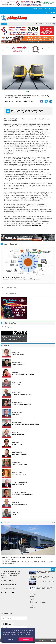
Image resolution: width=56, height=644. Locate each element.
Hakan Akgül (15, 442)
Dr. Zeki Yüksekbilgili (18, 412)
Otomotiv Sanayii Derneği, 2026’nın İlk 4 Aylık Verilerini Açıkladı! (45, 588)
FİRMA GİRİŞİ (37, 9)
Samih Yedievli (16, 502)
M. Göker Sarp (16, 462)
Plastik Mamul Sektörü (18, 364)
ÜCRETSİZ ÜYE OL (49, 9)
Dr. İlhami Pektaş (17, 392)
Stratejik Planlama (17, 444)
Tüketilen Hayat (17, 384)
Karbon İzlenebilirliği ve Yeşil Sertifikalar (23, 374)
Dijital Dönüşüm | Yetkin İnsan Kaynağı (22, 494)
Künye (32, 597)
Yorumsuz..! (15, 514)
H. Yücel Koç (15, 432)
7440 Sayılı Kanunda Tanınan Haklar (22, 404)
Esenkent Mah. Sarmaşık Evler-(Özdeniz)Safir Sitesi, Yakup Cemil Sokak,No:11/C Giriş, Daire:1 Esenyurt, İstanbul (12, 575)
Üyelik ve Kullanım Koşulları (38, 602)
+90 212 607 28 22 (7, 581)
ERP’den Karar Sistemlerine (19, 464)
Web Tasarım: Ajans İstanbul (47, 640)
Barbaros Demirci (17, 362)
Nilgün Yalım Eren (17, 472)
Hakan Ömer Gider (17, 452)
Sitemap (33, 608)
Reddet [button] (10, 639)
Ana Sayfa (33, 594)
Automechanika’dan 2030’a (19, 504)
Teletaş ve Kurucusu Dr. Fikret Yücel (22, 394)
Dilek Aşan (15, 372)
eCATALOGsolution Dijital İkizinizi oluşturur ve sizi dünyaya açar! (22, 279)
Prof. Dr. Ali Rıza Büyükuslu (19, 482)
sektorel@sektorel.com (9, 585)
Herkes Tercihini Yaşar (18, 434)
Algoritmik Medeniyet (18, 484)
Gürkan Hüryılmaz (17, 422)
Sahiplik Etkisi (16, 414)
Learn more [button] (28, 635)
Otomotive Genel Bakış (18, 354)
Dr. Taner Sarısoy (17, 402)
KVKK (32, 599)
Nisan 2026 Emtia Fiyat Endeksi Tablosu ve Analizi (26, 424)
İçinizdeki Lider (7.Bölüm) (19, 474)
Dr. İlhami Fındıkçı (17, 382)
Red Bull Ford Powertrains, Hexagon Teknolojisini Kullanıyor (22, 557)
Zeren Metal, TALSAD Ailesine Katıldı (46, 582)
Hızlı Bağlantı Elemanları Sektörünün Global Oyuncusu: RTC (45, 577)
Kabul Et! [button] (26, 639)
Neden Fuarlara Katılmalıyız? (20, 454)
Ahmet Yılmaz (16, 352)
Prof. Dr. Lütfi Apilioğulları (19, 492)
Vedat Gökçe (16, 512)
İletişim (32, 605)
